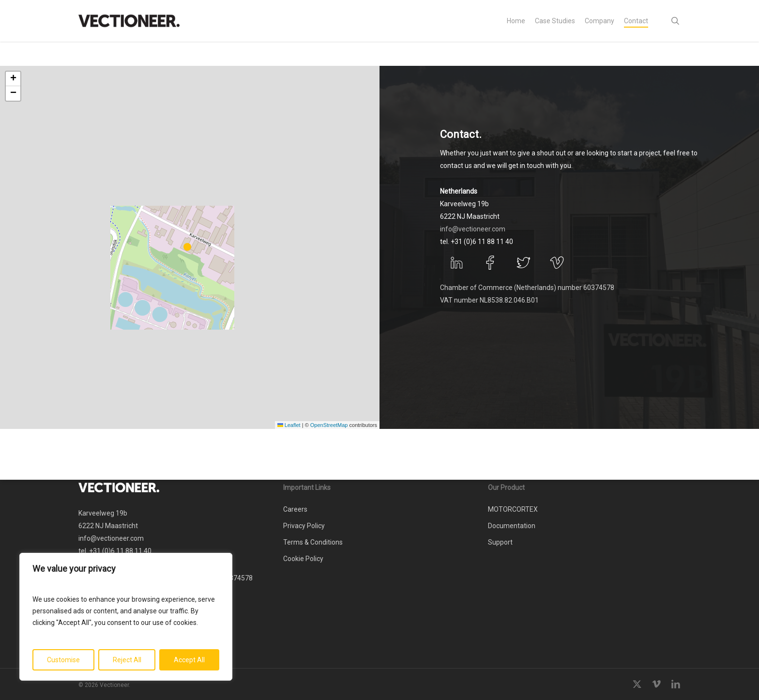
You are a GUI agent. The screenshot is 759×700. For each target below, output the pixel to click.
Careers (295, 509)
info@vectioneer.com (473, 229)
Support (500, 542)
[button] (190, 247)
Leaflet (289, 425)
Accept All (189, 660)
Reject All (127, 660)
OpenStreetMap (329, 425)
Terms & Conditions (313, 542)
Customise (63, 660)
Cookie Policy (303, 559)
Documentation (512, 526)
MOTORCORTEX (513, 509)
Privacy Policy (304, 526)
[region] (126, 617)
